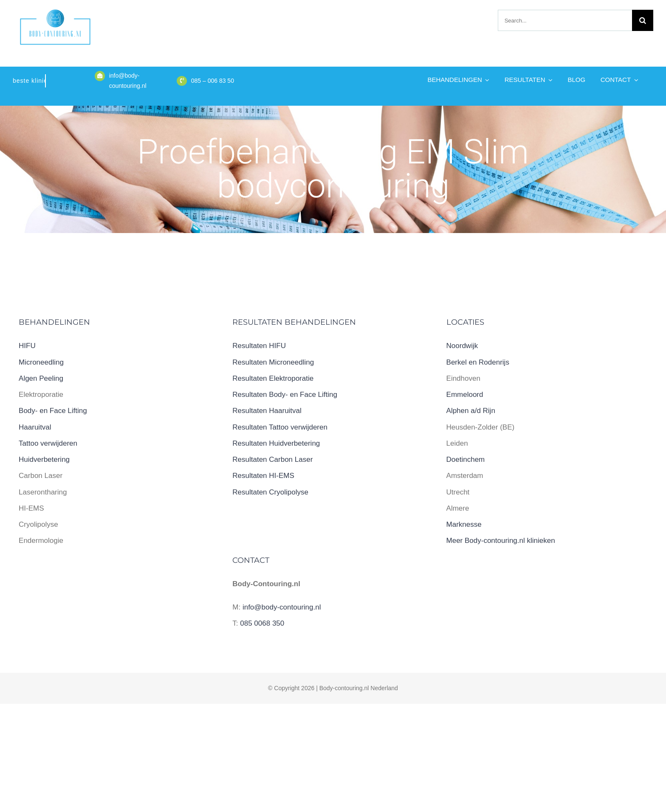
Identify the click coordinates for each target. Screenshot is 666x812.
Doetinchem (466, 459)
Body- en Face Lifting (53, 411)
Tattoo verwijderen (48, 443)
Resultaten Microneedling (273, 362)
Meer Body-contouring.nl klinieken (501, 541)
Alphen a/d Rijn (471, 411)
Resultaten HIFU (259, 346)
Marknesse (464, 524)
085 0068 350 (262, 623)
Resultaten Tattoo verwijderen (280, 427)
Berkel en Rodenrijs (478, 362)
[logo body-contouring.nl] (55, 12)
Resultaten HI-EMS (263, 476)
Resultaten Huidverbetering (276, 443)
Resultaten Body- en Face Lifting (285, 395)
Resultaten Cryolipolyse (270, 492)
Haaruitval (35, 427)
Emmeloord (465, 395)
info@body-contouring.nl (282, 607)
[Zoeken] (643, 20)
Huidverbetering (44, 459)
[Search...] (565, 20)
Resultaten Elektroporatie (273, 378)
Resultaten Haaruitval (267, 411)
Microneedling (41, 362)
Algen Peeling (41, 378)
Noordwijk (462, 346)
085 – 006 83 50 (213, 81)
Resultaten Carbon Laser (272, 459)
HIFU (27, 346)
